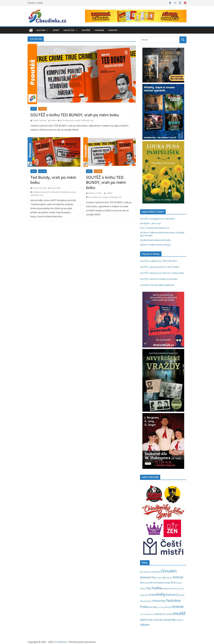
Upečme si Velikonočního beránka (155, 245)
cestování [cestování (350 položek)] (155, 572)
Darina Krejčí (55, 188)
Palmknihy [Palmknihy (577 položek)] (159, 601)
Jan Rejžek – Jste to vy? (150, 223)
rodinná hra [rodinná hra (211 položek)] (149, 614)
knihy (67, 120)
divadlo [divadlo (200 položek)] (159, 578)
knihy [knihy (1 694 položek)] (161, 594)
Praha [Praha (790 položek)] (144, 607)
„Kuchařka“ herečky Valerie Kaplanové (157, 285)
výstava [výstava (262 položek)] (180, 620)
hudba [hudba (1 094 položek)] (157, 588)
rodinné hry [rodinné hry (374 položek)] (160, 614)
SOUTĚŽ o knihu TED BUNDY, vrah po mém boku (75, 115)
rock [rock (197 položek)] (142, 614)
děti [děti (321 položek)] (164, 577)
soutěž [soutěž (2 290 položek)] (179, 613)
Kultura (41, 30)
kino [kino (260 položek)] (146, 595)
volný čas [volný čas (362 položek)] (158, 620)
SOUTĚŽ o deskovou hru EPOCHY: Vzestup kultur (162, 273)
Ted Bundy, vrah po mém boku (53, 180)
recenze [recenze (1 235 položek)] (177, 607)
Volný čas (69, 30)
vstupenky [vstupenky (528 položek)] (169, 620)
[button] (47, 30)
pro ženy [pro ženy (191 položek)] (161, 607)
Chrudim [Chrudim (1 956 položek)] (169, 571)
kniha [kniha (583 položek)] (152, 595)
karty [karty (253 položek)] (142, 595)
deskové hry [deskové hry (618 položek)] (148, 577)
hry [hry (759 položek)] (149, 588)
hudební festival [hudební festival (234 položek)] (169, 589)
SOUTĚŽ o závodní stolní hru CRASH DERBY (160, 267)
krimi (72, 120)
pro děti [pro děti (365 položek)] (153, 607)
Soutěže (86, 30)
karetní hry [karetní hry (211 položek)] (180, 589)
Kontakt (113, 30)
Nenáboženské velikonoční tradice (155, 240)
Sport (56, 30)
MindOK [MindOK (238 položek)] (181, 595)
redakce (54, 120)
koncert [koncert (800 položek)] (172, 595)
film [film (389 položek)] (142, 583)
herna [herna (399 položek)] (152, 583)
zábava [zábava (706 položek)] (145, 624)
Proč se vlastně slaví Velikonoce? (155, 228)
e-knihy (43, 192)
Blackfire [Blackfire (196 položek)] (147, 572)
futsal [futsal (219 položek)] (147, 583)
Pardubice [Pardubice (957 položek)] (173, 601)
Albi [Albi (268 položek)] (142, 572)
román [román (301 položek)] (169, 614)
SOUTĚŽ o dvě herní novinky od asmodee (159, 279)
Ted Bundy (85, 120)
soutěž (77, 120)
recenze (73, 192)
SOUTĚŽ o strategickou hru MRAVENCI (158, 219)
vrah (92, 120)
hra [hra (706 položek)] (173, 582)
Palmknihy (65, 192)
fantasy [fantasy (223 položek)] (169, 578)
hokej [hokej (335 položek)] (168, 583)
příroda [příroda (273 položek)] (168, 607)
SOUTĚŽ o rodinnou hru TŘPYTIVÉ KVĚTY (159, 261)
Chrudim (99, 30)
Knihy (34, 109)
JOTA (62, 120)
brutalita (36, 192)
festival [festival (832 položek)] (178, 577)
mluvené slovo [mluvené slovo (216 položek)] (146, 601)
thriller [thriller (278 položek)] (150, 620)
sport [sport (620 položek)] (144, 620)
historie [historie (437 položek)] (160, 583)
